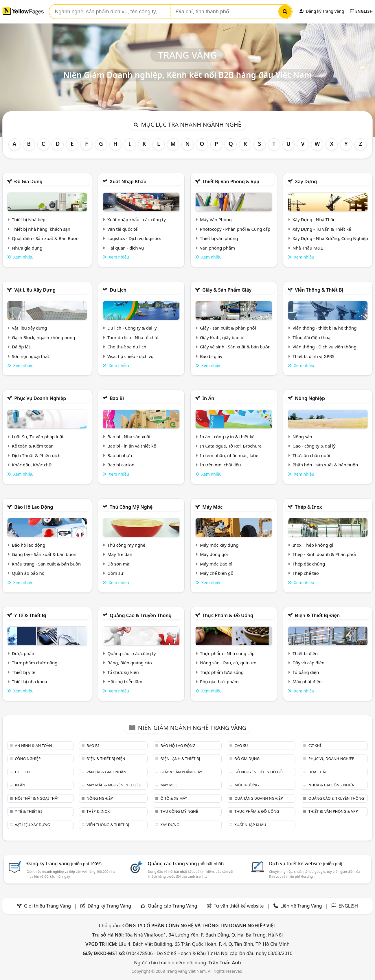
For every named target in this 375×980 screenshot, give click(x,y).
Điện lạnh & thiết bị (180, 759)
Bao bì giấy (211, 356)
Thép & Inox (308, 507)
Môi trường (247, 785)
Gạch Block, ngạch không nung (44, 337)
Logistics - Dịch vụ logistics (134, 238)
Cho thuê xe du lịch (127, 347)
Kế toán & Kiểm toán (33, 446)
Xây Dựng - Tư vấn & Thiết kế (322, 229)
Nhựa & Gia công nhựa (331, 785)
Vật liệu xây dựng (35, 290)
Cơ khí (315, 746)
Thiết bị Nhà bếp (29, 219)
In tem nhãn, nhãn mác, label (230, 455)
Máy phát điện (307, 681)
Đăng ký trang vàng (64, 863)
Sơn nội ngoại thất (31, 356)
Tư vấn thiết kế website (239, 906)
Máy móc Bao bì (216, 564)
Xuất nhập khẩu (128, 181)
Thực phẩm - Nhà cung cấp (227, 653)
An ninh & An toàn (33, 746)
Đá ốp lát (21, 347)
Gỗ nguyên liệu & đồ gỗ (259, 772)
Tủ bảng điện (306, 672)
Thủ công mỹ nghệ (131, 507)
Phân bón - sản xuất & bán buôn (325, 465)
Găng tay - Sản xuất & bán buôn (44, 554)
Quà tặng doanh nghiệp (259, 798)
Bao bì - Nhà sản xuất (129, 437)
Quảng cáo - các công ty (132, 653)
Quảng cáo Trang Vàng (172, 906)
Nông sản (302, 437)
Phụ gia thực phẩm (219, 681)
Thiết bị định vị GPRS (314, 356)
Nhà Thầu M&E (308, 248)
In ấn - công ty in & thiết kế (227, 437)
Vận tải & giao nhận (106, 772)
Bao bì (117, 398)
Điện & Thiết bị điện (317, 615)
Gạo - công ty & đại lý (314, 446)
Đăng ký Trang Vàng (322, 11)
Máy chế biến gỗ (217, 573)
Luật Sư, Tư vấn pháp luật (38, 437)
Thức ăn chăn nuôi (311, 455)
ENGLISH (361, 11)
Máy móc (212, 507)
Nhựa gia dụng (27, 248)
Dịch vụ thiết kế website (306, 863)
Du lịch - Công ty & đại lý (132, 328)
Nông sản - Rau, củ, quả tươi (229, 663)
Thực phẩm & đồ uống (228, 615)
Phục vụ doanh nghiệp (40, 398)
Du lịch (118, 290)
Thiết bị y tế (24, 672)
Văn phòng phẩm (217, 248)
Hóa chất (318, 772)
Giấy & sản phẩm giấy (227, 290)
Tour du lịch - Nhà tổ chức (133, 337)
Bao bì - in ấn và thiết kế (132, 446)
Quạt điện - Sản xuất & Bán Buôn (45, 238)
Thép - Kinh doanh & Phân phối (324, 554)
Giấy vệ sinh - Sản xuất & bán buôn (235, 347)
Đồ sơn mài (119, 564)
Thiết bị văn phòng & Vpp (231, 181)
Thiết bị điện (305, 653)
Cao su (241, 746)
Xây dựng (306, 181)
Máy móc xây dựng (219, 545)
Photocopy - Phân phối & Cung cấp (235, 229)
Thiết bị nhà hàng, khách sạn (41, 229)
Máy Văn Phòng (216, 219)
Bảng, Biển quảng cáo (130, 663)
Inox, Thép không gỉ (313, 545)
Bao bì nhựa (120, 455)
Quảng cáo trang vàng (185, 863)
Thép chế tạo (306, 573)
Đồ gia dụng (28, 181)
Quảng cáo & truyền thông (141, 615)
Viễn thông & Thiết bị (319, 290)
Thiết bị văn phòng (219, 238)
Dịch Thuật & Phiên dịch (36, 455)
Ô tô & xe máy (174, 798)
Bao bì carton (121, 465)
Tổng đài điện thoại (312, 337)
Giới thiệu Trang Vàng (47, 906)
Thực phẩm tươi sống (222, 672)
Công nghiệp (28, 759)
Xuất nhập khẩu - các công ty (137, 219)
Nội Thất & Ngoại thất (37, 798)
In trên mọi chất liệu (220, 465)
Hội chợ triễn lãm (125, 681)
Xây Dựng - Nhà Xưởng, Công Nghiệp (330, 238)
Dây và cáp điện (308, 663)
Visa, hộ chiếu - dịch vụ (130, 356)
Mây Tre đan (120, 554)
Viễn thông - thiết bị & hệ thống (325, 328)
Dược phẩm (24, 653)
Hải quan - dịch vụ (126, 248)
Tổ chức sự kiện (123, 672)
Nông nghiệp (310, 398)
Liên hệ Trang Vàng (301, 906)
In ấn (208, 398)
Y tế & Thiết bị (30, 615)
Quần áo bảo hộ (28, 573)
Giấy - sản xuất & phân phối (228, 328)
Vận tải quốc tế (122, 229)
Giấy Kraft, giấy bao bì (222, 337)
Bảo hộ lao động (34, 507)
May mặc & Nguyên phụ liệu (114, 785)
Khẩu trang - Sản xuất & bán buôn (46, 564)
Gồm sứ (115, 573)
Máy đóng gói (214, 554)
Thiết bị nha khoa (30, 681)
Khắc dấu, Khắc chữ (32, 465)
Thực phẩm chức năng (35, 663)
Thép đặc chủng (309, 564)
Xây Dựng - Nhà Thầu (314, 219)
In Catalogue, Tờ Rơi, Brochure (231, 446)
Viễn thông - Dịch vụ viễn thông (325, 347)
